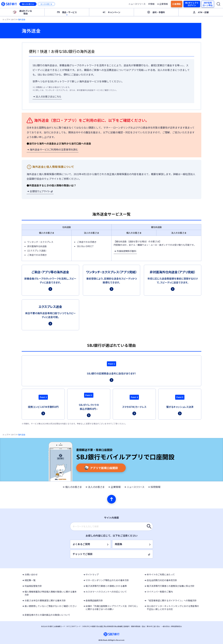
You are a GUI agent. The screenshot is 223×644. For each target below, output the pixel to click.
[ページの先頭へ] (111, 499)
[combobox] (111, 526)
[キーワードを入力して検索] (149, 526)
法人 (46, 4)
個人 (28, 4)
